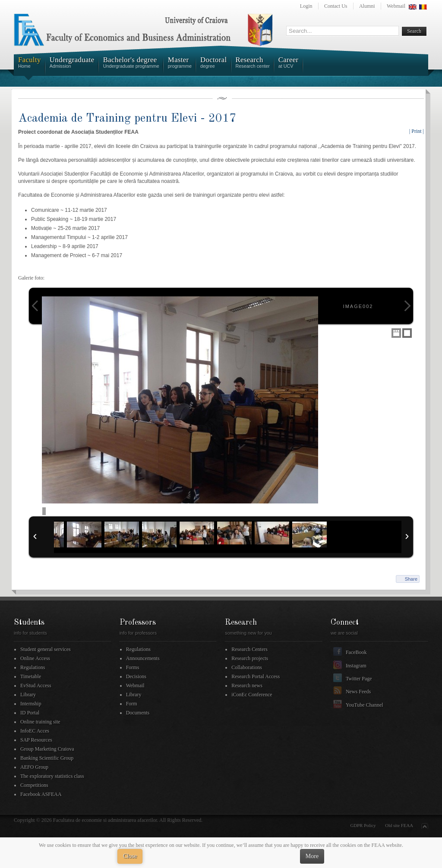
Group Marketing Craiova (47, 749)
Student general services (46, 649)
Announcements (143, 658)
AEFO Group (34, 767)
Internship (31, 704)
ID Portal (30, 713)
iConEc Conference (252, 695)
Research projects (250, 658)
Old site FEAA (399, 825)
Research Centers (249, 649)
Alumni (367, 6)
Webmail (396, 6)
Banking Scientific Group (47, 758)
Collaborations (247, 667)
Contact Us (336, 6)
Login (306, 6)
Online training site (40, 722)
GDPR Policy (363, 825)
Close (130, 856)
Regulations (33, 667)
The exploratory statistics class (52, 776)
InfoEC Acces (35, 731)
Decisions (136, 676)
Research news (247, 686)
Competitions (34, 785)
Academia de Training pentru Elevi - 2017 (127, 118)
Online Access (35, 658)
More (312, 856)
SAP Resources (36, 740)
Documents (138, 713)
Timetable (31, 676)
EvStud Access (36, 686)
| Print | (417, 131)
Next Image (407, 306)
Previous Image (35, 306)
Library (28, 695)
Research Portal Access (256, 676)
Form (132, 704)
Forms (133, 667)
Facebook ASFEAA (41, 794)
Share (411, 579)
